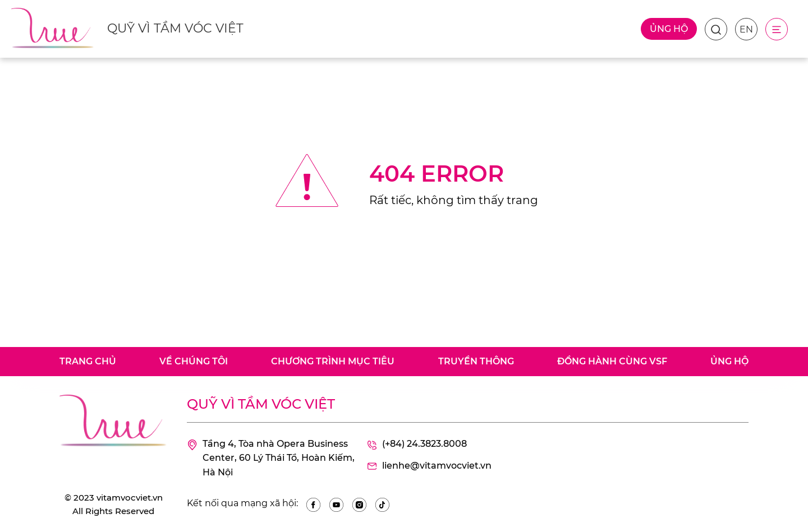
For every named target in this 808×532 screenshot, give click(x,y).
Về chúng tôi (194, 361)
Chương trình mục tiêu (333, 361)
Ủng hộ (669, 29)
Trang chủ (88, 361)
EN (746, 29)
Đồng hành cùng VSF (612, 361)
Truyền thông (476, 361)
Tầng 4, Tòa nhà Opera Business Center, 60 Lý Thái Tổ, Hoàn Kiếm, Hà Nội (271, 458)
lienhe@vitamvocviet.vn (429, 466)
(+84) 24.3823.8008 (417, 445)
